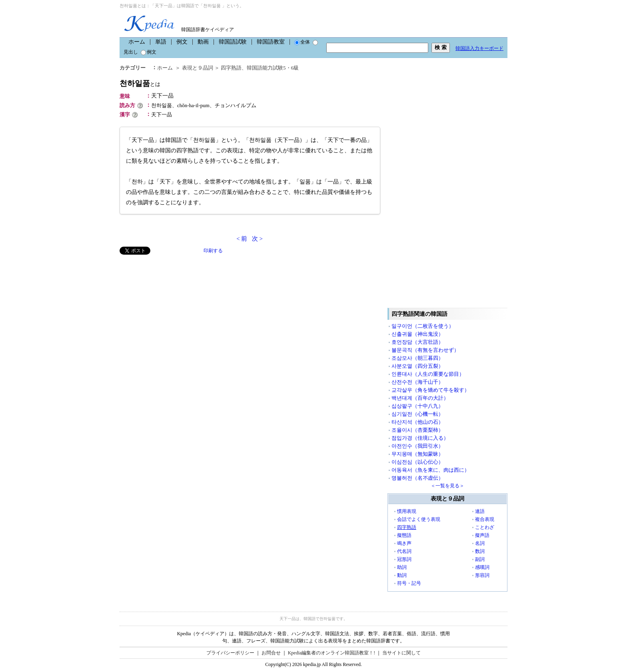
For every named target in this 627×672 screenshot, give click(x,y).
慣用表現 (407, 511)
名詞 (480, 543)
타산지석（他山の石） (417, 422)
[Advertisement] (180, 311)
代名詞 (404, 551)
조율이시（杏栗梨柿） (417, 430)
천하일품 (140, 83)
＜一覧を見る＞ (447, 486)
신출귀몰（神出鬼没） (417, 334)
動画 (203, 42)
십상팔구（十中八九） (417, 406)
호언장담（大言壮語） (417, 342)
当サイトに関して (401, 653)
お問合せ (271, 653)
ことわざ (485, 527)
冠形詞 (404, 559)
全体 (302, 42)
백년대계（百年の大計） (420, 398)
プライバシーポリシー (230, 653)
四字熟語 (231, 68)
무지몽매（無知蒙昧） (417, 454)
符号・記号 (409, 583)
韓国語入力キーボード (479, 48)
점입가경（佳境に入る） (420, 438)
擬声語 (482, 535)
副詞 (480, 559)
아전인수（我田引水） (417, 446)
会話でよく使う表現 (419, 519)
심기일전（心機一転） (417, 414)
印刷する (213, 251)
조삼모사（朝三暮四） (417, 358)
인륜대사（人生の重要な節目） (428, 374)
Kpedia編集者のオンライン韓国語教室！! (332, 653)
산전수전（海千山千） (417, 382)
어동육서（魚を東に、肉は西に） (430, 470)
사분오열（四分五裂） (417, 366)
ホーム (137, 42)
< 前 (242, 239)
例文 (182, 42)
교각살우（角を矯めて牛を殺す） (430, 390)
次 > (257, 239)
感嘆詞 (482, 567)
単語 (161, 42)
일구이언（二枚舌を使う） (423, 326)
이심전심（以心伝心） (417, 462)
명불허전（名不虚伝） (417, 478)
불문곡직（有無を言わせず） (425, 350)
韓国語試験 (233, 42)
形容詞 (482, 575)
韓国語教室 (271, 42)
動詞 (402, 575)
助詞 (402, 567)
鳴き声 (404, 543)
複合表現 (485, 519)
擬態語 (404, 535)
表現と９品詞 (198, 68)
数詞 (480, 551)
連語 (480, 511)
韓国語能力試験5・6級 (273, 68)
